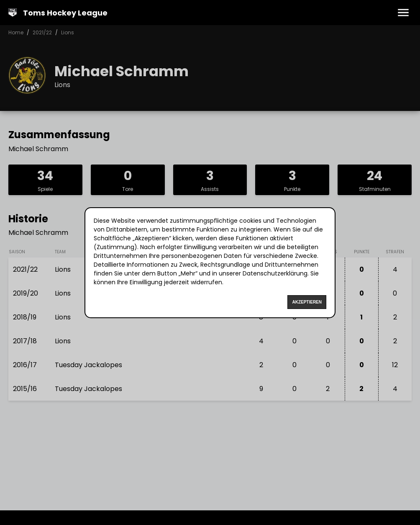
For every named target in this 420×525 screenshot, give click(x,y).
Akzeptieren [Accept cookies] (307, 302)
